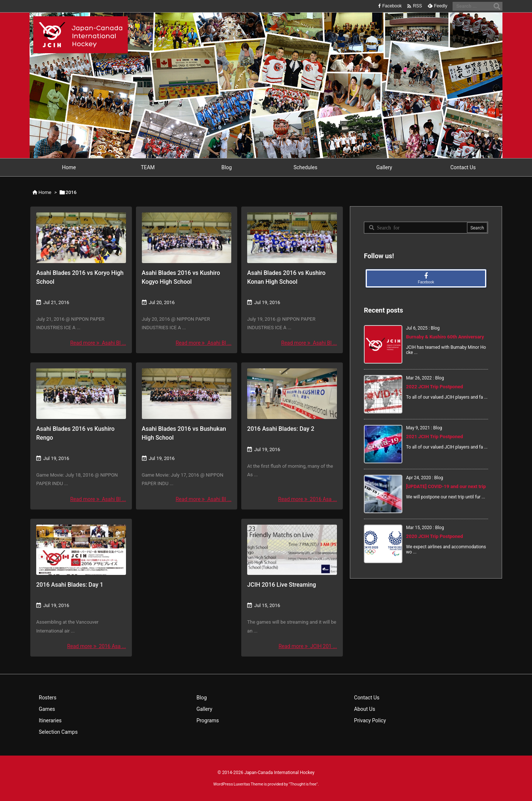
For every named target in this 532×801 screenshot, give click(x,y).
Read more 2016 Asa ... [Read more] (308, 499)
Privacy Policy (370, 720)
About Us (364, 709)
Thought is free (303, 784)
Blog (202, 698)
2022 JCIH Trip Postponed (434, 387)
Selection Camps (58, 732)
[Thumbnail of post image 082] (81, 238)
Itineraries (50, 720)
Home (45, 192)
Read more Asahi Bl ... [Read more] (98, 343)
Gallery (204, 709)
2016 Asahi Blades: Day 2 (281, 429)
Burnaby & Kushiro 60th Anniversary (445, 337)
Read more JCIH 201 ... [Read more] (308, 646)
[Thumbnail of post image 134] (292, 238)
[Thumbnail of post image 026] (187, 394)
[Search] (497, 6)
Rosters (48, 698)
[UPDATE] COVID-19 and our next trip (446, 486)
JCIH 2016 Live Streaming (282, 585)
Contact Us (367, 698)
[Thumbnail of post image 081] (81, 394)
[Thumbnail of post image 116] (81, 550)
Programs (208, 720)
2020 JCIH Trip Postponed (434, 536)
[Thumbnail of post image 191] (292, 394)
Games (47, 709)
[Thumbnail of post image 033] (292, 550)
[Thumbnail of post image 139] (187, 238)
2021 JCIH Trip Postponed (434, 437)
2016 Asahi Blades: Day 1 (70, 585)
